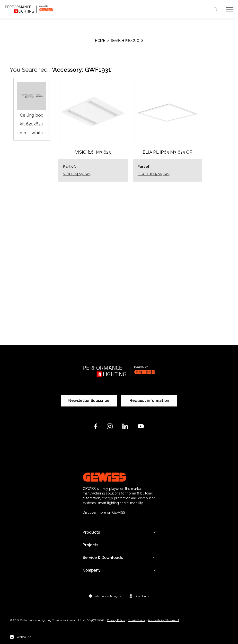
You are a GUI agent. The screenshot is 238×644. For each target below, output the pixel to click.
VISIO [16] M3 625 (77, 174)
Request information (149, 401)
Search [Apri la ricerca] (215, 9)
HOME (100, 41)
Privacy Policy (116, 620)
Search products (127, 41)
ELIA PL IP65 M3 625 (154, 174)
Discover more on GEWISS (104, 512)
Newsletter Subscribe (89, 401)
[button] (106, 596)
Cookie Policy (136, 620)
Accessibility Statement (163, 620)
